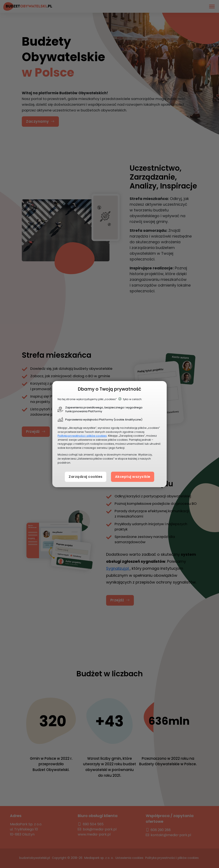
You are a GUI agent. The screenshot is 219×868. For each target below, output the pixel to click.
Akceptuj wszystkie (134, 476)
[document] (109, 434)
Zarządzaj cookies (84, 476)
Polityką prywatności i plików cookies (82, 436)
